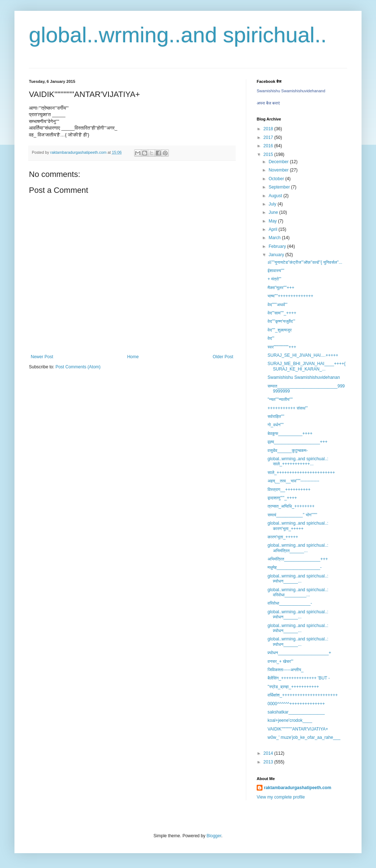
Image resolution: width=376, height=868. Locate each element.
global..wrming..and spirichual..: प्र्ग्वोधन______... (298, 579)
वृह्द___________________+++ (298, 442)
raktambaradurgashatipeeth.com (298, 788)
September (280, 187)
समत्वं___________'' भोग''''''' (292, 515)
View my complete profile (281, 797)
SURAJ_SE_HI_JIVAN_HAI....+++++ (303, 355)
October (277, 179)
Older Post (223, 357)
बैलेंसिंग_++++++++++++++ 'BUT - (299, 678)
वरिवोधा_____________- (290, 603)
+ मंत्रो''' (274, 279)
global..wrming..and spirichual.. (178, 35)
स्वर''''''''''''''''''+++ (282, 347)
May (273, 221)
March (275, 238)
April (274, 229)
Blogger (214, 836)
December (279, 162)
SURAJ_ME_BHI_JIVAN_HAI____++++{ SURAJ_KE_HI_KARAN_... (307, 366)
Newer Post (42, 357)
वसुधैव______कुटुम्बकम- (288, 450)
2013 (269, 762)
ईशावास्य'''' (276, 271)
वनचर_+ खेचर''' (280, 661)
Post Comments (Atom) (78, 367)
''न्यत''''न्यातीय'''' (280, 399)
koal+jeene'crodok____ (290, 720)
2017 (269, 137)
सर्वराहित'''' (276, 416)
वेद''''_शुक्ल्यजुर (280, 330)
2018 (269, 129)
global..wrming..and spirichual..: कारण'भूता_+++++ (298, 526)
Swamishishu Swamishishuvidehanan (304, 377)
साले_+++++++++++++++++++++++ (301, 473)
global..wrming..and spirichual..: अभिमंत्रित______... (298, 548)
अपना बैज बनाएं (268, 103)
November (279, 170)
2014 (269, 753)
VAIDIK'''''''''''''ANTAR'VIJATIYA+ (298, 729)
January (277, 255)
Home (133, 357)
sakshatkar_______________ (296, 712)
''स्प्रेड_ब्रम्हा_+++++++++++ (293, 687)
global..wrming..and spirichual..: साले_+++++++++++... (298, 461)
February (278, 246)
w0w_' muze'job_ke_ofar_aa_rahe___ (304, 737)
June (274, 212)
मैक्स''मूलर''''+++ (281, 288)
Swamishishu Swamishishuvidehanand (291, 91)
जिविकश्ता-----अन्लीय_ (286, 670)
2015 (269, 154)
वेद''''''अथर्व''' (277, 305)
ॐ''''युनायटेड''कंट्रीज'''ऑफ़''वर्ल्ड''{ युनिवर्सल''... (305, 262)
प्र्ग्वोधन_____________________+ (299, 653)
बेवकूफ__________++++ (290, 433)
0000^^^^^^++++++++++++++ (296, 704)
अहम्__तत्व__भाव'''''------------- (293, 481)
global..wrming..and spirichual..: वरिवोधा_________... (298, 592)
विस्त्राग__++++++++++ (289, 490)
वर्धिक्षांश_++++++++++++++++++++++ (303, 695)
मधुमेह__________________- (295, 567)
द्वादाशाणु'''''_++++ (282, 498)
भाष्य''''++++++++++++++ (290, 296)
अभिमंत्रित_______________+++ (298, 559)
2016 (269, 146)
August (276, 196)
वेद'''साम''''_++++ (282, 313)
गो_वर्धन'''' (276, 425)
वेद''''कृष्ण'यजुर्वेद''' (281, 321)
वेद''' (271, 338)
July (273, 204)
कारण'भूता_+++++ (283, 537)
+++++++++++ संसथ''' (288, 408)
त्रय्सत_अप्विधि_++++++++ (291, 506)
